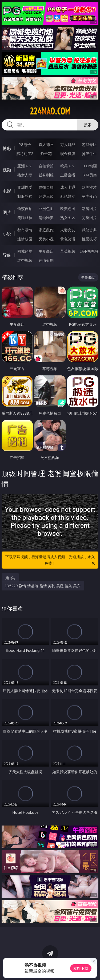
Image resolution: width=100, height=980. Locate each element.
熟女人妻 (25, 175)
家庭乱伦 (46, 230)
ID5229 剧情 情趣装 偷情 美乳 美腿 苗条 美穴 (43, 586)
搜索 (88, 125)
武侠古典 (89, 230)
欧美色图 (68, 209)
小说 (7, 234)
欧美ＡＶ (68, 166)
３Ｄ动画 (89, 166)
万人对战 (68, 144)
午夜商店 (46, 251)
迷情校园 (25, 239)
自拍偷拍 (46, 166)
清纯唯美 (46, 218)
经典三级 (46, 196)
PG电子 (25, 144)
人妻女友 (68, 230)
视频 (7, 170)
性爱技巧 (89, 239)
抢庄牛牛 (89, 154)
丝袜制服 (46, 175)
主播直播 (68, 175)
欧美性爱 (89, 187)
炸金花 (46, 154)
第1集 (10, 578)
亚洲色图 (46, 209)
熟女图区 (68, 218)
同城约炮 (25, 251)
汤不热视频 (89, 251)
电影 (7, 191)
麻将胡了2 (25, 154)
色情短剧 (46, 260)
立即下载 (81, 968)
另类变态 (89, 196)
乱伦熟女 (68, 196)
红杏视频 (25, 260)
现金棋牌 (68, 154)
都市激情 (25, 230)
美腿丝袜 (25, 218)
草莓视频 (68, 251)
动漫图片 (89, 209)
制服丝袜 (25, 196)
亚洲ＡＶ (25, 166)
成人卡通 (68, 187)
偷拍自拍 (46, 187)
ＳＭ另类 (89, 175)
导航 (7, 255)
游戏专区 (89, 144)
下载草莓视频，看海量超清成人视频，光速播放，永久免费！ (51, 560)
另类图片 (89, 218)
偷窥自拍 (25, 209)
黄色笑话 (68, 239)
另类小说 (46, 239)
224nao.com (50, 111)
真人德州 (46, 144)
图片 (7, 212)
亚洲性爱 (25, 187)
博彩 (7, 148)
